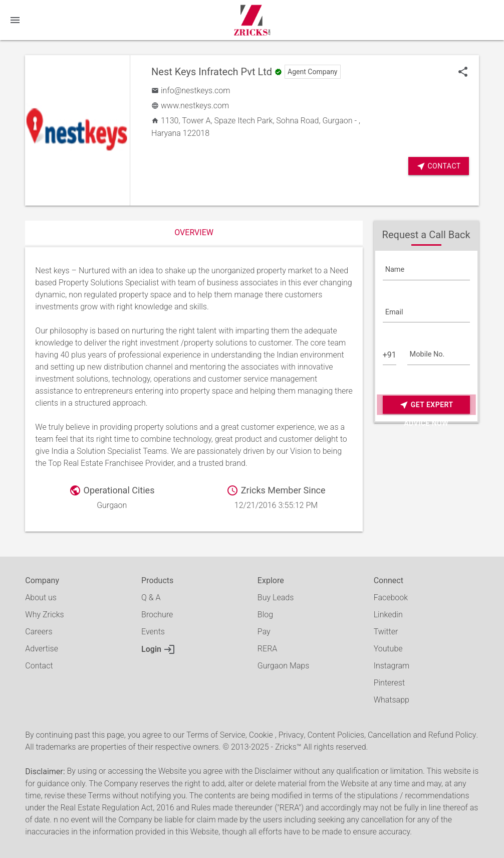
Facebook (391, 597)
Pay (264, 632)
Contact (439, 166)
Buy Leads (276, 597)
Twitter (386, 632)
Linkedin (388, 615)
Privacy (291, 735)
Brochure (157, 615)
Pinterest (389, 683)
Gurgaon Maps (283, 666)
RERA (267, 649)
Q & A (151, 597)
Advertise (42, 649)
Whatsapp (392, 700)
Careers (39, 632)
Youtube (388, 649)
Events (153, 632)
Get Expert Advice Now (426, 405)
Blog (265, 615)
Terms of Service (216, 735)
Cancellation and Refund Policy (422, 735)
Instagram (392, 666)
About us (41, 597)
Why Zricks (44, 615)
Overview (194, 232)
